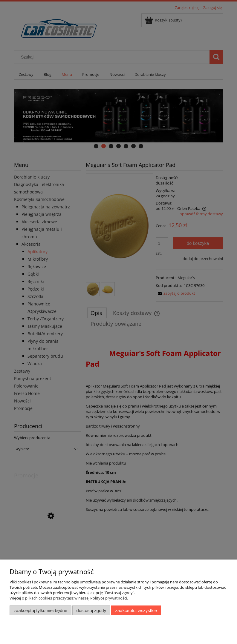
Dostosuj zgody (91, 610)
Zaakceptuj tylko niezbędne (40, 610)
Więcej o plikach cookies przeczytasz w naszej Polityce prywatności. (69, 598)
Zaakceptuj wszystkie (136, 610)
